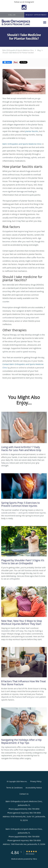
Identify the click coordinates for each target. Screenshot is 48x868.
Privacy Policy (36, 781)
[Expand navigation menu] (45, 22)
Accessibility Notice (34, 788)
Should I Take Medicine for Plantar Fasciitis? (18, 53)
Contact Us (24, 794)
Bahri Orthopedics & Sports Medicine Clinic (18, 50)
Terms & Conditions (14, 788)
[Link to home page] (21, 22)
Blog (39, 50)
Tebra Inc (23, 781)
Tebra (35, 859)
